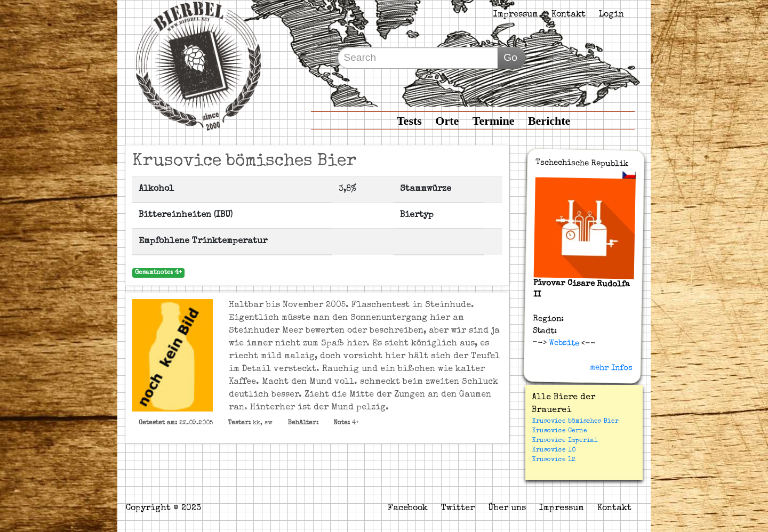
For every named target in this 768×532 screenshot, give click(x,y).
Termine (494, 121)
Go (510, 57)
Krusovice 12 (554, 460)
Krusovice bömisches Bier (575, 422)
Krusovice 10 (554, 450)
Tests (409, 121)
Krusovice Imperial (565, 441)
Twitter (458, 509)
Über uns (507, 509)
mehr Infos (611, 368)
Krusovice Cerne (559, 431)
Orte (447, 121)
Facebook (408, 509)
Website (563, 343)
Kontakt (569, 15)
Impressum (516, 15)
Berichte (549, 121)
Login (611, 15)
